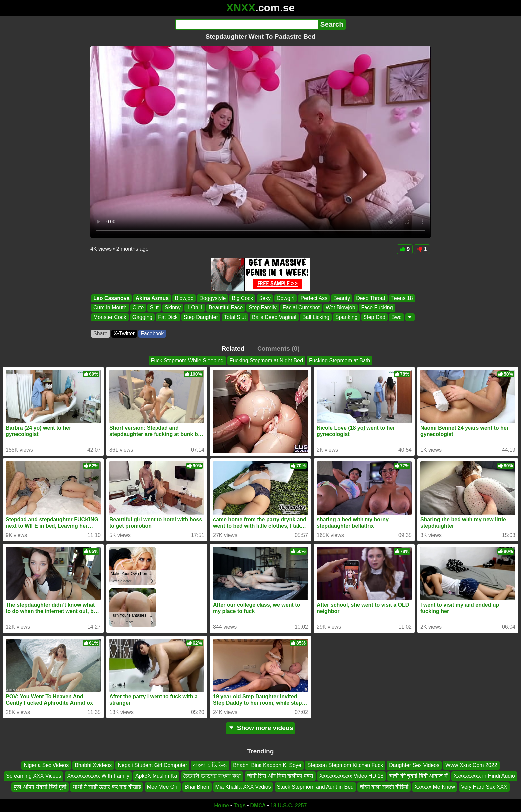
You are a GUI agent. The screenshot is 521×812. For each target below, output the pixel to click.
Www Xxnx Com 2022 (471, 765)
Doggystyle (212, 298)
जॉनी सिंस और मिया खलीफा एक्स (280, 776)
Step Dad (375, 317)
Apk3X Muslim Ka (156, 776)
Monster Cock (110, 317)
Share (101, 333)
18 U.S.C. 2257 (289, 806)
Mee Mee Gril (163, 787)
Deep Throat (371, 298)
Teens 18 (402, 298)
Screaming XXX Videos (34, 776)
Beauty (342, 298)
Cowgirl (286, 298)
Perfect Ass (314, 298)
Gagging (142, 317)
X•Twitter (124, 333)
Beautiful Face (226, 308)
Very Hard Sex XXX (484, 787)
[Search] (247, 24)
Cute (138, 308)
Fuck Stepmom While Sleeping (187, 361)
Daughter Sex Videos (414, 765)
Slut (154, 308)
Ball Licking (316, 317)
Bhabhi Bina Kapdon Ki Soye (267, 765)
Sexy (265, 298)
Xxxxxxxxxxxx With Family (98, 776)
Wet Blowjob (340, 308)
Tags (240, 806)
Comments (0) (278, 348)
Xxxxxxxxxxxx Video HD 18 (352, 776)
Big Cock (242, 298)
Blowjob (184, 298)
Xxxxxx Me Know (435, 787)
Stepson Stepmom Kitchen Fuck (345, 765)
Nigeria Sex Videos (46, 765)
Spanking (346, 317)
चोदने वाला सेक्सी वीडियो (384, 787)
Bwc (396, 317)
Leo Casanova (111, 298)
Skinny (173, 308)
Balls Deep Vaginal (274, 317)
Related (233, 348)
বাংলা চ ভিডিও (210, 765)
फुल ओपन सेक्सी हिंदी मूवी (40, 787)
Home (222, 806)
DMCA (258, 806)
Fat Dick (168, 317)
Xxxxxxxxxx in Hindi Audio (484, 776)
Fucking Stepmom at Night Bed (266, 361)
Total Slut (235, 317)
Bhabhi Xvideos (93, 765)
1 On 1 (195, 308)
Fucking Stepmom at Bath (340, 361)
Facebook (152, 333)
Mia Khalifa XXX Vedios (243, 787)
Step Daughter (201, 317)
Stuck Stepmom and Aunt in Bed (315, 787)
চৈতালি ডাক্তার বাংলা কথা (212, 776)
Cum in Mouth (110, 308)
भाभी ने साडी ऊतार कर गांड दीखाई (107, 787)
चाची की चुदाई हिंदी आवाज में (418, 776)
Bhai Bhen (197, 787)
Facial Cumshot (301, 308)
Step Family (262, 308)
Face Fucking (377, 308)
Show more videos (261, 728)
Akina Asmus (152, 298)
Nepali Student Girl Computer (152, 765)
